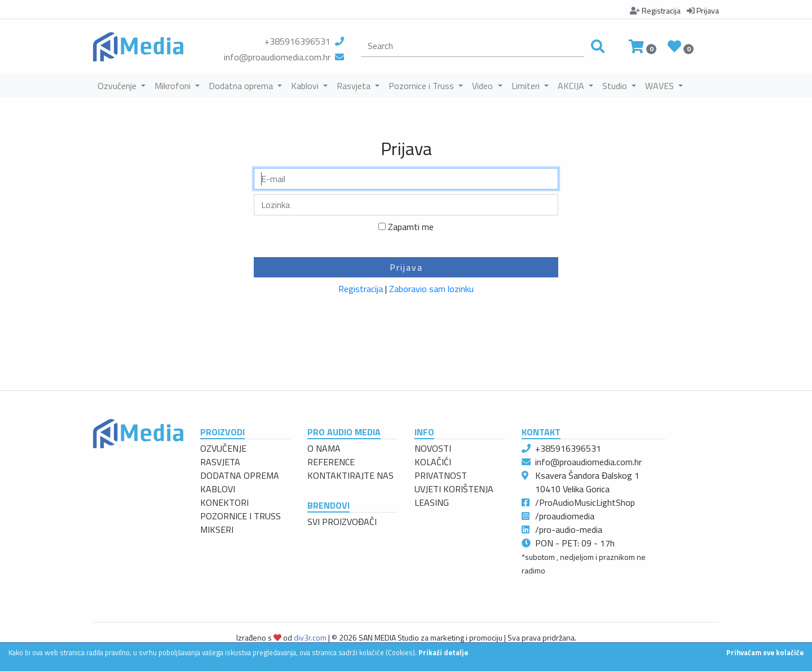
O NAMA (324, 448)
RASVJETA (220, 462)
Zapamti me (411, 227)
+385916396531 (297, 41)
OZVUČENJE (223, 448)
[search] (473, 46)
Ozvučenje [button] (118, 86)
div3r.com (310, 637)
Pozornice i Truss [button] (422, 86)
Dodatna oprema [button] (242, 86)
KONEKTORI (224, 502)
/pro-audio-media (569, 529)
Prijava (406, 267)
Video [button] (484, 86)
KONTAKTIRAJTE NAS (350, 475)
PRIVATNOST (441, 475)
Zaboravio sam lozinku (431, 289)
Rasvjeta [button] (355, 86)
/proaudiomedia (565, 516)
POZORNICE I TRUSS (240, 516)
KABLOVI (218, 489)
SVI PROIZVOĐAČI (342, 522)
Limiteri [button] (527, 86)
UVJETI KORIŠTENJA (454, 489)
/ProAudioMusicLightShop (585, 502)
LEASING (432, 502)
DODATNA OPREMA (240, 475)
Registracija (361, 289)
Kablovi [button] (306, 86)
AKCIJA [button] (572, 86)
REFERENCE (331, 462)
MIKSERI (217, 529)
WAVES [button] (661, 86)
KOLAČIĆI (433, 462)
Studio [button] (616, 86)
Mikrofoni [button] (174, 86)
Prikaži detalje (443, 652)
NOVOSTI (433, 448)
